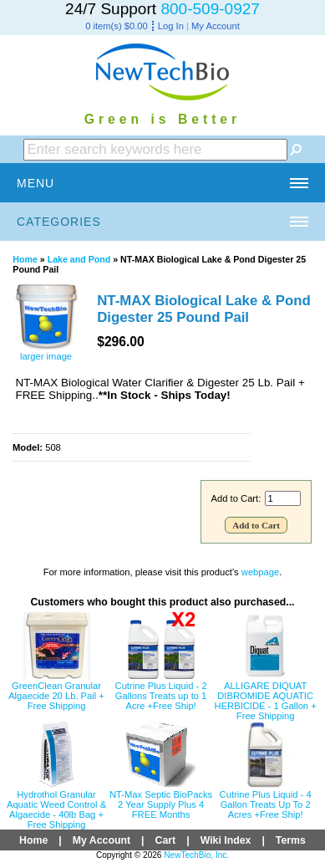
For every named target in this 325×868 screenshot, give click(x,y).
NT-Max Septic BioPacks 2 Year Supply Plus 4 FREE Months (161, 804)
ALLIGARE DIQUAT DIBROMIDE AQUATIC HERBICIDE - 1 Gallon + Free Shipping (266, 701)
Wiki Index (226, 840)
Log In (171, 26)
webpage (260, 572)
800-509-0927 (210, 9)
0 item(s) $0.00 (117, 26)
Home (25, 259)
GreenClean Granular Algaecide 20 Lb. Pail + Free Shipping (56, 696)
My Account (216, 26)
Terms (291, 840)
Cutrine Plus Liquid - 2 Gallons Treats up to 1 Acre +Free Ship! (161, 696)
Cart (166, 840)
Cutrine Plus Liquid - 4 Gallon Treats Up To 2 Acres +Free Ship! (266, 804)
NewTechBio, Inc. (196, 855)
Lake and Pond (79, 259)
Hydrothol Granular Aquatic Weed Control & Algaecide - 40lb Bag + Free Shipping (56, 809)
